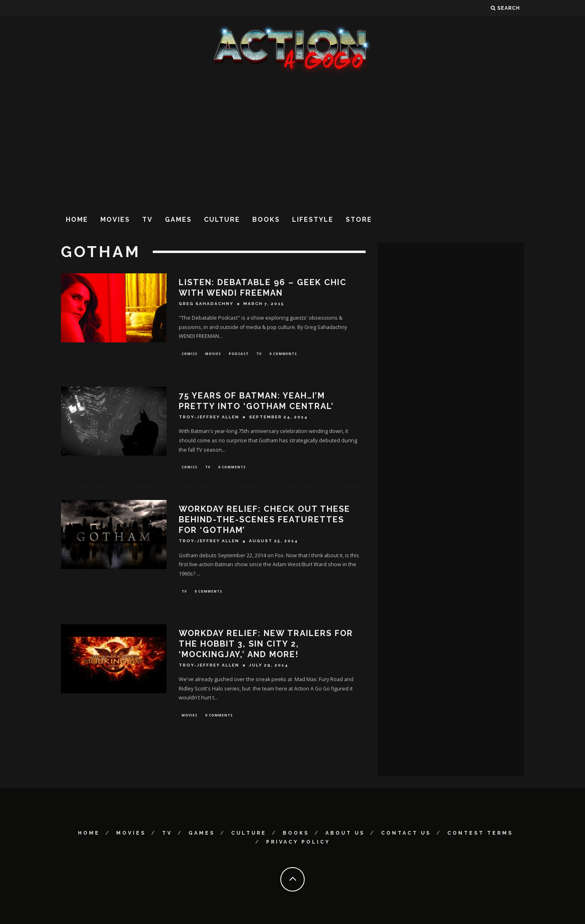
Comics (190, 354)
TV (147, 220)
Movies (115, 220)
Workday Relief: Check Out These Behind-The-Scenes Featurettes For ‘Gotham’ (264, 522)
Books (266, 220)
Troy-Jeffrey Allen (209, 418)
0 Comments (283, 354)
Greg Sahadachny (206, 304)
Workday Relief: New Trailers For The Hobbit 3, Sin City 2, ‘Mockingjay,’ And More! (266, 647)
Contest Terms (480, 833)
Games (178, 220)
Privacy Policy (298, 842)
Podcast (239, 354)
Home (77, 220)
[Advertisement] (292, 142)
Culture (222, 220)
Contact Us (406, 833)
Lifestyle (313, 220)
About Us (345, 833)
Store (359, 220)
